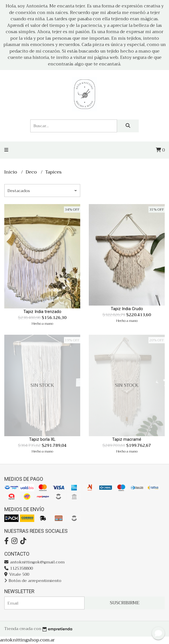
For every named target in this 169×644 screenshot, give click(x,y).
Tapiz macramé (127, 439)
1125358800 (19, 568)
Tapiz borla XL (42, 439)
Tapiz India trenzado (42, 312)
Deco (32, 172)
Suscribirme (125, 603)
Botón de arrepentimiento (33, 581)
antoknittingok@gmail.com (34, 562)
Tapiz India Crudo (127, 309)
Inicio (11, 172)
